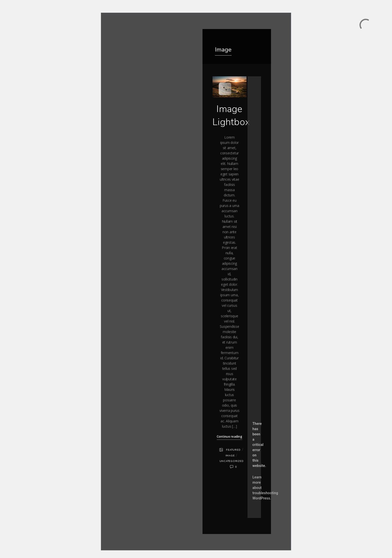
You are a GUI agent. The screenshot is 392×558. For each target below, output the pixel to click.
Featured (233, 450)
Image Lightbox (231, 115)
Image (230, 456)
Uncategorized (232, 461)
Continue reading (229, 437)
